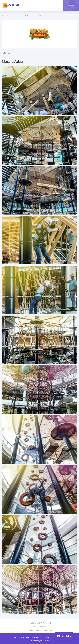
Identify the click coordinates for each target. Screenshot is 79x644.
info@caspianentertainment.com (40, 630)
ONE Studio (45, 641)
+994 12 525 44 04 (39, 627)
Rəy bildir (64, 637)
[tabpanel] (39, 90)
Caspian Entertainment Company (10, 6)
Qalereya (28, 16)
